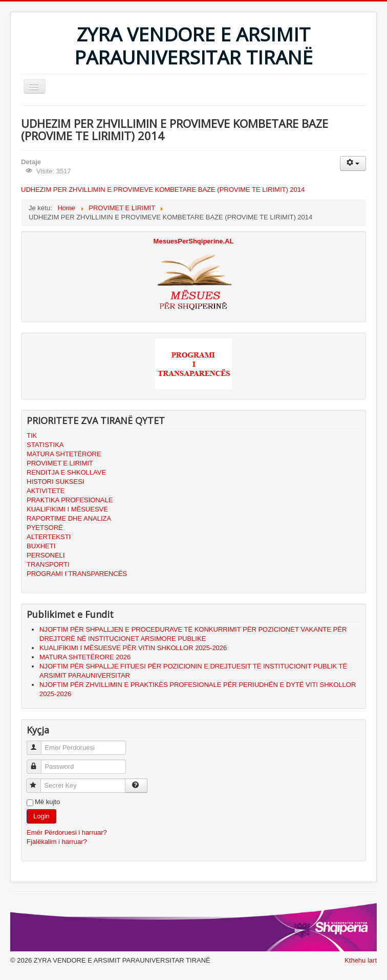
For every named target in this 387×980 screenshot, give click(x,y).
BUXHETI (41, 546)
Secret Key (38, 781)
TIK (32, 436)
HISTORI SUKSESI (55, 482)
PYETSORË (45, 528)
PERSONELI (46, 555)
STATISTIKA (45, 445)
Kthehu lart (361, 960)
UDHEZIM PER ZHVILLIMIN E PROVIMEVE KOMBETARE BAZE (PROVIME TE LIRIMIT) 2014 (163, 190)
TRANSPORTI (48, 564)
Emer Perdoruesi (39, 743)
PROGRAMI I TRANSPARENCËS (77, 574)
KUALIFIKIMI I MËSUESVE (67, 509)
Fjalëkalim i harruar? (57, 842)
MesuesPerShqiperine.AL (194, 241)
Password (39, 762)
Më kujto (47, 802)
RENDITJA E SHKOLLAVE (66, 472)
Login (41, 816)
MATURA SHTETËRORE (64, 454)
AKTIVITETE (46, 491)
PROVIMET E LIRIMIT (60, 463)
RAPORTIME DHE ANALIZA (69, 518)
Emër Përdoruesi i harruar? (67, 832)
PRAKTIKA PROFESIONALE (70, 500)
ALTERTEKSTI (49, 537)
